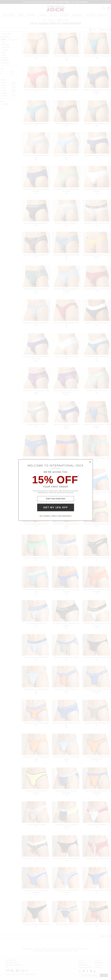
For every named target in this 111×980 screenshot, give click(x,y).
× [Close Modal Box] (90, 462)
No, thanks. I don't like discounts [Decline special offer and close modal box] (56, 516)
